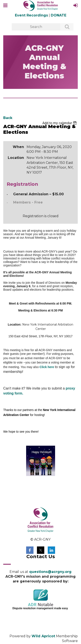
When (18, 147)
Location (16, 158)
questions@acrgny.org (50, 572)
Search (65, 27)
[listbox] (60, 123)
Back (8, 118)
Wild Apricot (43, 636)
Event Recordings (31, 15)
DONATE (59, 15)
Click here (47, 367)
